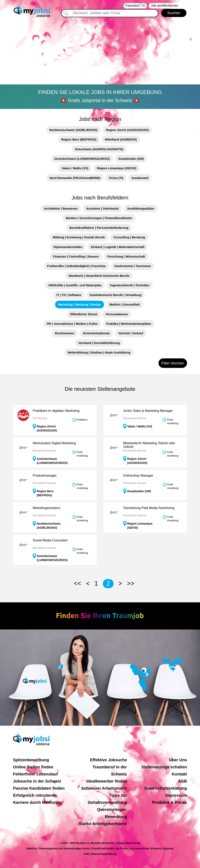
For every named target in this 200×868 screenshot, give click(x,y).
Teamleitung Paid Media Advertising (149, 508)
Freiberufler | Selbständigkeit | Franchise (77, 266)
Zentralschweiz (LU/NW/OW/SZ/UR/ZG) (82, 159)
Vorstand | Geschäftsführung (99, 343)
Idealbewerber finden (107, 781)
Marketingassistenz (46, 508)
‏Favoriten (135, 6)
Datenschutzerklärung (166, 788)
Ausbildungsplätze (141, 208)
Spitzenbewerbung (31, 760)
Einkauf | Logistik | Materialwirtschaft (118, 247)
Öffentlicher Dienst (84, 314)
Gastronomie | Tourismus (133, 266)
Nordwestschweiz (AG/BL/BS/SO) (73, 130)
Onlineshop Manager (138, 476)
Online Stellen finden (33, 767)
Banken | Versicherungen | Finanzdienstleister (99, 218)
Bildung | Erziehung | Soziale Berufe (79, 237)
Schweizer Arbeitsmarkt (104, 788)
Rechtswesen (65, 333)
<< (78, 583)
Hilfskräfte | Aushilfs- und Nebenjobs (75, 285)
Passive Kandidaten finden (39, 788)
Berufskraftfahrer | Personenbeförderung (99, 228)
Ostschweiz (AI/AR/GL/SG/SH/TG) (99, 149)
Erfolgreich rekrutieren (35, 795)
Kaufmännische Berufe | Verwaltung (116, 295)
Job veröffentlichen (164, 6)
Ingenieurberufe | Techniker (130, 285)
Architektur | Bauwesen (61, 208)
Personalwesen (117, 314)
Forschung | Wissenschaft (126, 256)
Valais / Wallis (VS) (75, 168)
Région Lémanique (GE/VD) (116, 168)
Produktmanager (45, 476)
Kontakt (179, 774)
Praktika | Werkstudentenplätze (129, 324)
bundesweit (140, 178)
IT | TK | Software (69, 295)
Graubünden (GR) (131, 159)
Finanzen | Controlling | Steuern (76, 256)
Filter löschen (173, 363)
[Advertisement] (100, 52)
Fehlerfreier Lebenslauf (35, 774)
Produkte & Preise (169, 802)
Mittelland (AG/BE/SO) (121, 139)
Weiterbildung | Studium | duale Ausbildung (99, 352)
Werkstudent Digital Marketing (54, 443)
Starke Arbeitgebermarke (103, 824)
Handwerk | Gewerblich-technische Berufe (99, 276)
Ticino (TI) (116, 178)
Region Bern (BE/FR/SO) (79, 139)
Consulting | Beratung (129, 237)
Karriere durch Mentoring (37, 802)
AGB (182, 781)
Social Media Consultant (50, 540)
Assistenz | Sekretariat (102, 208)
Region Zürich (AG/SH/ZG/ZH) (127, 130)
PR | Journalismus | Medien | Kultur (72, 324)
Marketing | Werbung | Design (80, 304)
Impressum (176, 795)
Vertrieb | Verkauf (131, 333)
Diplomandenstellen (68, 247)
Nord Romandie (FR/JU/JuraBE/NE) (75, 178)
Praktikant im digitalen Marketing (56, 411)
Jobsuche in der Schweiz (37, 781)
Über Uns (178, 760)
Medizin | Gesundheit (124, 304)
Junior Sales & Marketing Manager (148, 411)
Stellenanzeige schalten (164, 767)
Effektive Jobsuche (109, 760)
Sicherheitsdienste (96, 333)
